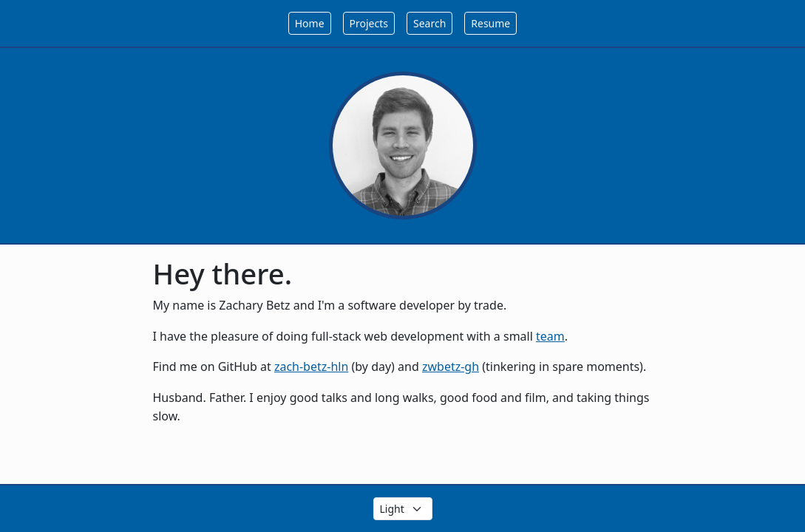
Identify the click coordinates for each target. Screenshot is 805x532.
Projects (369, 23)
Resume (490, 23)
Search (429, 23)
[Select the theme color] (403, 509)
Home (310, 23)
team (550, 336)
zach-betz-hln (311, 366)
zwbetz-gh (451, 366)
